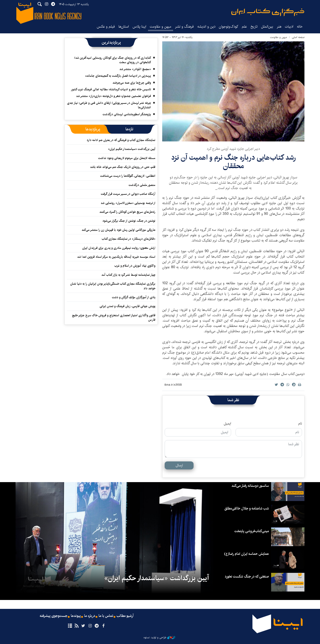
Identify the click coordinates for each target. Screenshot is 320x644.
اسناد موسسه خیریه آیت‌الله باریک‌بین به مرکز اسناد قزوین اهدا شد (116, 257)
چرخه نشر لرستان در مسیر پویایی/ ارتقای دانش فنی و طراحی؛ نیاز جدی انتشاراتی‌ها (109, 105)
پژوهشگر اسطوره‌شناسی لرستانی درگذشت (127, 114)
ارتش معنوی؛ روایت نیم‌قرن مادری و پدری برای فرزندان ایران (119, 248)
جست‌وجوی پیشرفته (54, 616)
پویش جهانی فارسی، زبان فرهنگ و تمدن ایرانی (127, 306)
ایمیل (227, 424)
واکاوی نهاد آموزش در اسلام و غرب (135, 266)
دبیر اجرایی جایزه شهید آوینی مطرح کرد (233, 149)
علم (244, 27)
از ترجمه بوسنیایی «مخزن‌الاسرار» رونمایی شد (128, 203)
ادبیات (289, 27)
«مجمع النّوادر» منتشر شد (135, 69)
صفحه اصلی (298, 37)
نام (300, 424)
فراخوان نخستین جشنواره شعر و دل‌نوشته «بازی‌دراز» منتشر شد (113, 96)
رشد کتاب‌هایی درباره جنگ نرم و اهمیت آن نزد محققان (233, 162)
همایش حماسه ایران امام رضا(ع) (246, 554)
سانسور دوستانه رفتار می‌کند (250, 486)
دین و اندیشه (206, 27)
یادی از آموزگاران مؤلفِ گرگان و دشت (134, 297)
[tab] (129, 129)
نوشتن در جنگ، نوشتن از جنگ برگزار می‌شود (129, 221)
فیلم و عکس (106, 27)
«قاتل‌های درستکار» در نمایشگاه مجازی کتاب (129, 239)
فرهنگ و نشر (184, 27)
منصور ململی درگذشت (142, 185)
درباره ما (90, 616)
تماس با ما (106, 616)
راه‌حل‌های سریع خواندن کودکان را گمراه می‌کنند (127, 212)
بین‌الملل (267, 27)
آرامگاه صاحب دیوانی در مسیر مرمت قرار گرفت (128, 194)
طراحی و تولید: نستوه (159, 638)
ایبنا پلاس (139, 27)
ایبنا (268, 12)
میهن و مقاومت (161, 27)
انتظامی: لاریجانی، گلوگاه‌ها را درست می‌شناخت (128, 176)
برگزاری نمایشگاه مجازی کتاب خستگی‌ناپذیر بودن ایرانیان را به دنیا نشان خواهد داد (113, 286)
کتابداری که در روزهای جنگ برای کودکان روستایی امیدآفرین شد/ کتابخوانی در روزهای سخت (113, 60)
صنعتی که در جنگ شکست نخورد (247, 577)
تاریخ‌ (254, 27)
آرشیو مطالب (125, 616)
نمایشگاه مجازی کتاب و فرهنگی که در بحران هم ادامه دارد (121, 140)
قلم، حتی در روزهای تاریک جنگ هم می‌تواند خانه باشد (123, 167)
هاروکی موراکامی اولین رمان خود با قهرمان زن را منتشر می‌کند (118, 230)
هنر (279, 27)
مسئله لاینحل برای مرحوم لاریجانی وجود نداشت (127, 158)
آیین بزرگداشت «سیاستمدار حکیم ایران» (132, 149)
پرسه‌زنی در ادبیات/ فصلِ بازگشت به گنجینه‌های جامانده (118, 76)
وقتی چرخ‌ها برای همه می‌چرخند (132, 83)
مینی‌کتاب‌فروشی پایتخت (252, 531)
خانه (300, 27)
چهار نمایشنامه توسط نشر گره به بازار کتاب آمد (128, 275)
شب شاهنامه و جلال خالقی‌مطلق (247, 508)
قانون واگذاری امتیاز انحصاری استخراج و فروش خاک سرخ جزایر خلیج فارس (114, 318)
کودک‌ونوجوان (229, 27)
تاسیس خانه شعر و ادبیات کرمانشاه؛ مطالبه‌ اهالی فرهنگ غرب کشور (111, 89)
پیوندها (76, 616)
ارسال (179, 465)
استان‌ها (124, 27)
